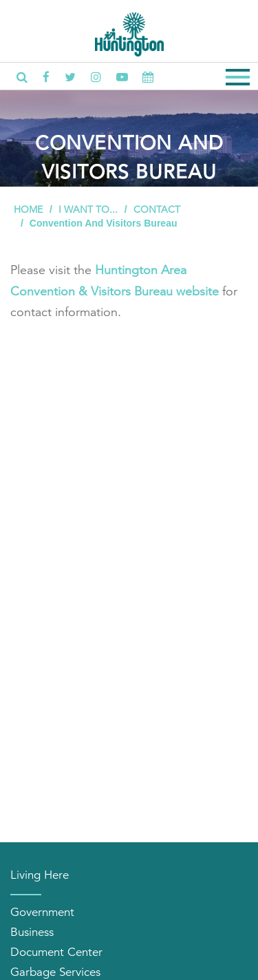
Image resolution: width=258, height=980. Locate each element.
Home (28, 209)
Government (42, 912)
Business (32, 932)
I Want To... (88, 209)
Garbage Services (55, 972)
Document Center (56, 952)
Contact (157, 209)
